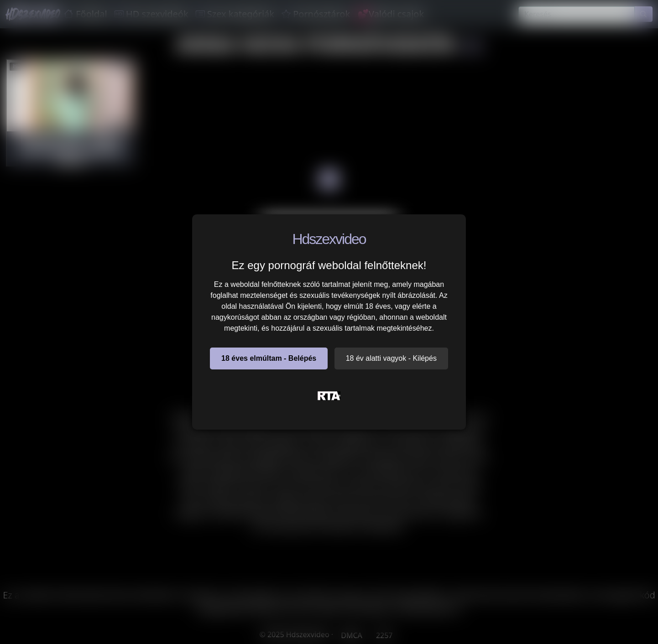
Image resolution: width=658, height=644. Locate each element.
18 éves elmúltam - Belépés (269, 358)
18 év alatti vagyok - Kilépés (391, 358)
